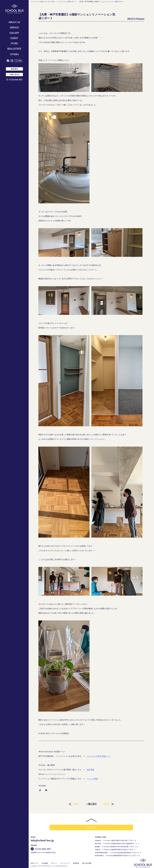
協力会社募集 (87, 863)
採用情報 (76, 863)
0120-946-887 (43, 849)
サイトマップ (65, 863)
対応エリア (35, 863)
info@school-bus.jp (42, 841)
